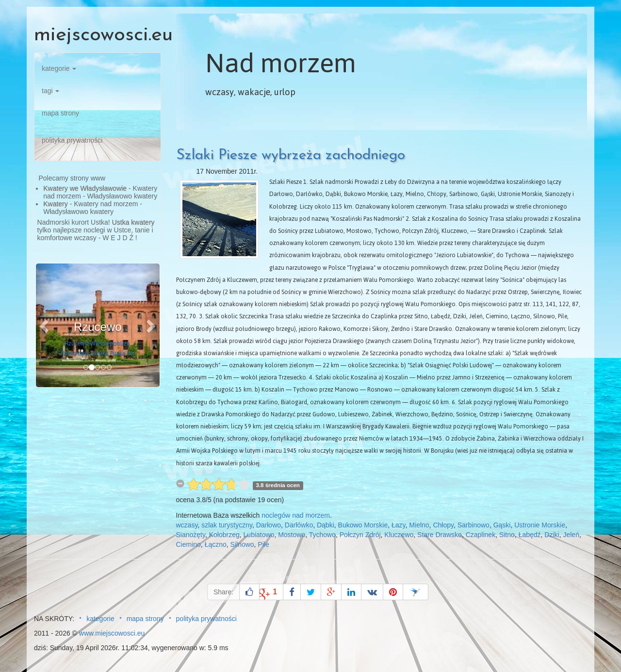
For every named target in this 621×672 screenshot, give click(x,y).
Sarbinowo (474, 525)
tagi (50, 91)
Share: (223, 592)
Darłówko (299, 525)
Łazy (399, 525)
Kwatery (56, 204)
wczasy (187, 525)
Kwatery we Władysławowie (85, 188)
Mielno (419, 525)
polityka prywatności (72, 140)
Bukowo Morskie (363, 525)
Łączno (216, 544)
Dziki (552, 535)
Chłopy (443, 525)
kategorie (59, 68)
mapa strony (60, 113)
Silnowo (242, 544)
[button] (45, 325)
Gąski (502, 525)
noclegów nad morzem (296, 515)
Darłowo (269, 525)
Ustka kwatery (133, 222)
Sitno (507, 535)
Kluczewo (399, 535)
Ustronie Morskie (540, 525)
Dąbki (326, 525)
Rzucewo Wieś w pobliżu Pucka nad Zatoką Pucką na (98, 348)
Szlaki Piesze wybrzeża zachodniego (291, 156)
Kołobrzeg (224, 535)
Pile (263, 544)
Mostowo (292, 535)
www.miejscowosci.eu (112, 633)
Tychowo (322, 535)
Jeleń (571, 535)
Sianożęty (191, 535)
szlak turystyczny (227, 525)
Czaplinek (481, 535)
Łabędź (530, 535)
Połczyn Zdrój (360, 535)
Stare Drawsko (440, 535)
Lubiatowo (259, 535)
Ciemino (188, 544)
